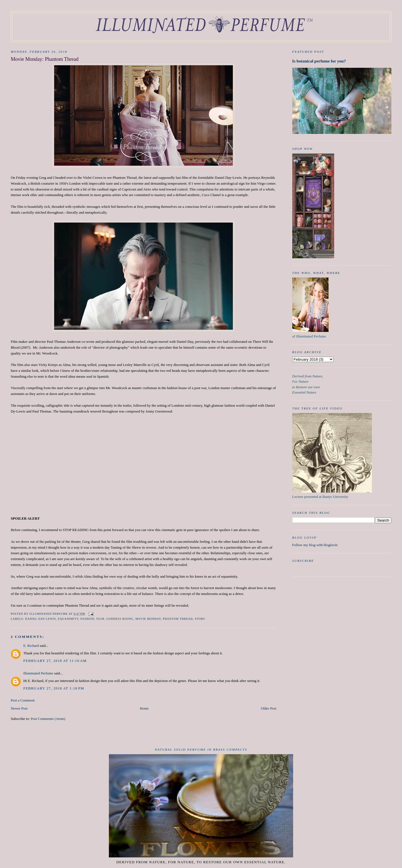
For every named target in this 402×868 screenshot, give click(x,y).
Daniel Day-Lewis (40, 619)
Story (200, 619)
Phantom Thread (178, 619)
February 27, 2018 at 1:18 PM (54, 688)
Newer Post (19, 708)
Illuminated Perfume (38, 673)
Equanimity (68, 619)
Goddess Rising (120, 619)
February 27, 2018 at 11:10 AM (55, 661)
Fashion (87, 619)
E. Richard (31, 646)
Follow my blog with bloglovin (315, 545)
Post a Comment (23, 700)
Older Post (269, 708)
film (100, 619)
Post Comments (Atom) (48, 719)
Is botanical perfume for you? (319, 61)
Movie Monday (148, 619)
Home (144, 708)
